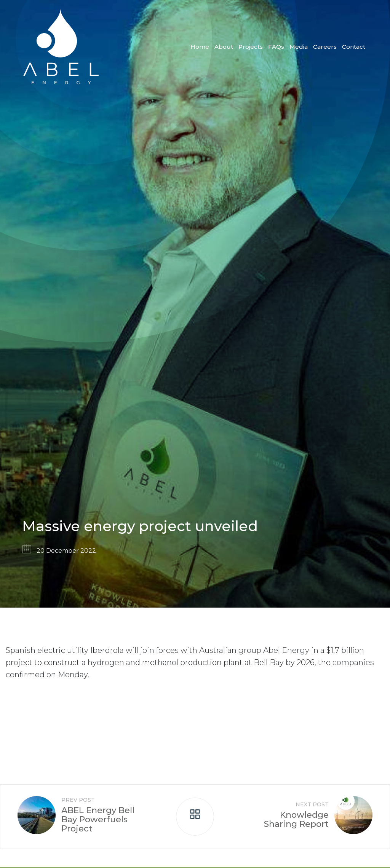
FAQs (276, 47)
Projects (251, 47)
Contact (354, 47)
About (224, 47)
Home (200, 47)
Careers (325, 47)
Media (299, 47)
